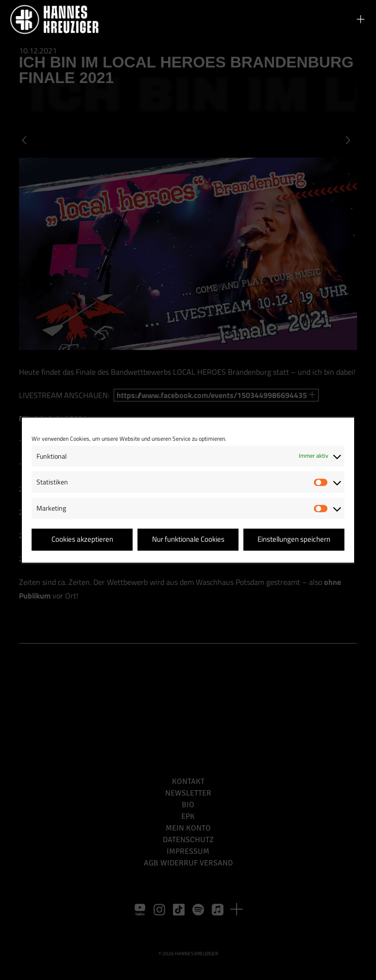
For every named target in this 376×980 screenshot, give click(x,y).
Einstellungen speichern (294, 540)
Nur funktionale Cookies (188, 540)
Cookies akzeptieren (82, 540)
